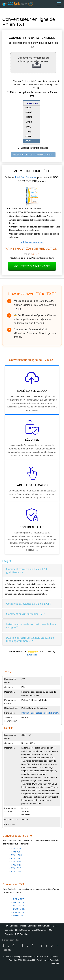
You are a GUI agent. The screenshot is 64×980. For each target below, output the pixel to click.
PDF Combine (21, 934)
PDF (29, 108)
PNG (29, 127)
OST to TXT (19, 903)
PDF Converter (12, 926)
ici (36, 550)
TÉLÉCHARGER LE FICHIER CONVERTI (33, 155)
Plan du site (8, 956)
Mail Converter (45, 926)
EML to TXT (19, 912)
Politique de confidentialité (26, 956)
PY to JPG (16, 865)
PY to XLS (16, 852)
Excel (29, 112)
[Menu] (59, 4)
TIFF (29, 136)
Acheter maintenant (32, 266)
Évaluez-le (32, 655)
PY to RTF (16, 862)
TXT (28, 141)
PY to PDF (16, 849)
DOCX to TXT (19, 909)
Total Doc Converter (26, 177)
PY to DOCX (17, 858)
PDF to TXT (19, 906)
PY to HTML (17, 855)
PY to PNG (16, 868)
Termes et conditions (49, 956)
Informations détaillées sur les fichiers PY (40, 713)
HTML (29, 117)
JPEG (29, 122)
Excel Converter (39, 930)
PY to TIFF (16, 871)
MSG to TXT (19, 916)
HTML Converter (23, 930)
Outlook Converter (28, 926)
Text (29, 132)
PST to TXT (18, 899)
